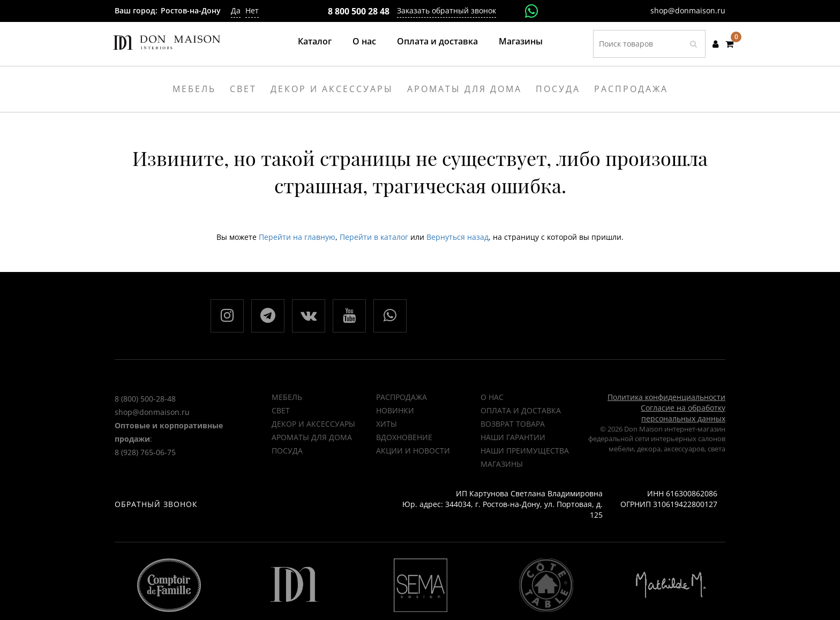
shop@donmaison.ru (688, 10)
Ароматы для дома (312, 437)
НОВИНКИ (395, 410)
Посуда (287, 451)
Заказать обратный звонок (447, 10)
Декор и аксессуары (313, 424)
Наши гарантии (513, 437)
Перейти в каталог (374, 237)
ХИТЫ (387, 424)
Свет (281, 410)
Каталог (315, 41)
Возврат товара (513, 424)
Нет (252, 10)
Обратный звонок (156, 504)
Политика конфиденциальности (666, 397)
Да (236, 10)
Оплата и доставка (437, 41)
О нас (364, 41)
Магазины (521, 41)
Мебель (287, 397)
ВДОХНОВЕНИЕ (404, 437)
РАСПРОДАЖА (402, 397)
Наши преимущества (525, 451)
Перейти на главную (297, 237)
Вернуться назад (457, 237)
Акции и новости (413, 451)
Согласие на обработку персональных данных (683, 413)
